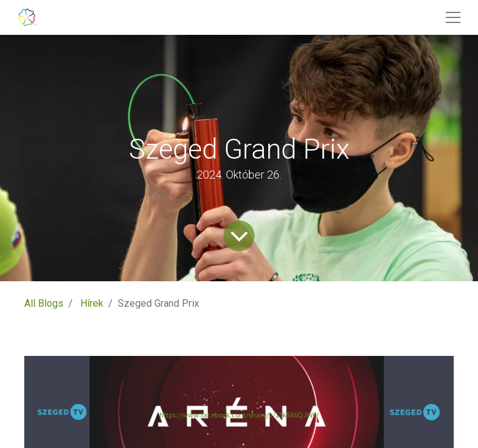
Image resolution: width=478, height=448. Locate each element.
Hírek (92, 303)
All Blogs (44, 303)
